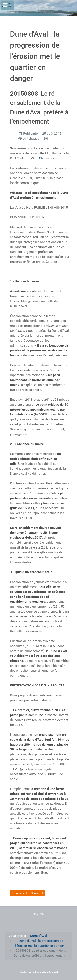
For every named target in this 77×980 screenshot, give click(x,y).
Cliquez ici (46, 158)
